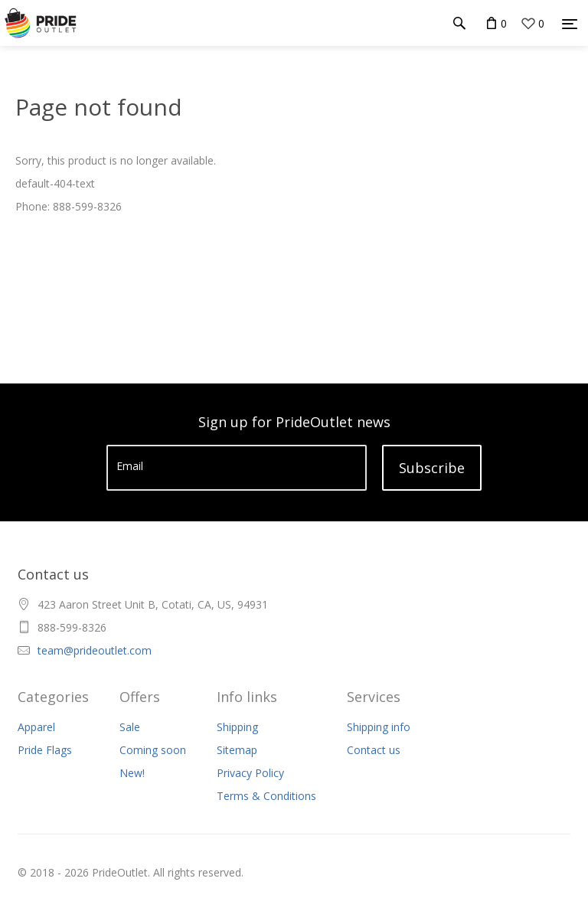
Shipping (237, 727)
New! (132, 773)
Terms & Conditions (266, 796)
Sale (130, 727)
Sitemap (237, 750)
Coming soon (153, 750)
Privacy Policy (250, 773)
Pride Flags (45, 750)
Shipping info (379, 727)
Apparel (36, 727)
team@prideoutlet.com (95, 650)
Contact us (374, 750)
